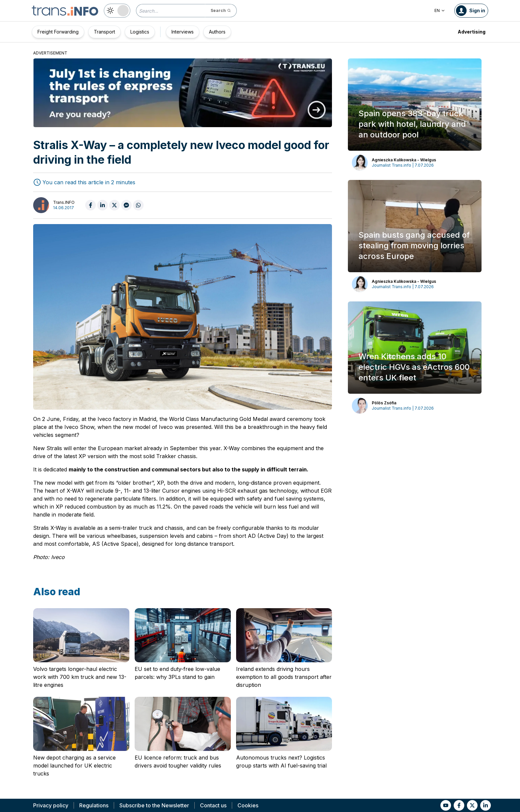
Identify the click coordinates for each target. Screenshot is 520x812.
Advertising (472, 32)
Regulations (94, 805)
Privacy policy (51, 805)
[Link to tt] (472, 805)
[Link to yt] (446, 805)
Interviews (183, 32)
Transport (104, 32)
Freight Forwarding (58, 32)
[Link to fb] (459, 805)
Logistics (140, 32)
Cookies (248, 805)
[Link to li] (486, 805)
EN (440, 10)
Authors (217, 32)
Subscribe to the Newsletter (154, 805)
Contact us (213, 805)
